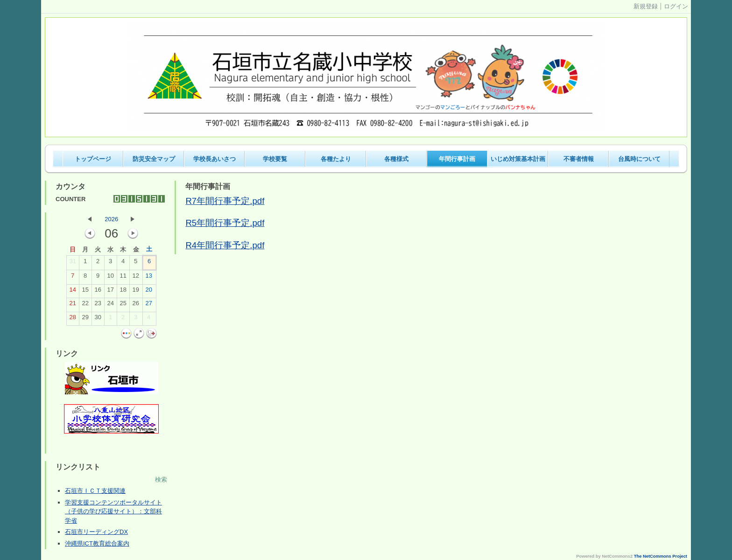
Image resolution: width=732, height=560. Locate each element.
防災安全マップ (154, 159)
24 (110, 305)
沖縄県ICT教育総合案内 (97, 543)
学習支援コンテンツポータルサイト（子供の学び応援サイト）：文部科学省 (113, 511)
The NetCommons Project (661, 556)
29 (85, 319)
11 (123, 278)
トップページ (93, 159)
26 (135, 305)
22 (85, 305)
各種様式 (396, 159)
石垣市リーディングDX (96, 532)
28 (72, 319)
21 (72, 305)
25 (123, 305)
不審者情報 (579, 159)
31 (72, 263)
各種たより (336, 159)
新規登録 (646, 6)
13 (148, 278)
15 (85, 292)
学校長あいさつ (215, 159)
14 (72, 292)
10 (110, 278)
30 (98, 319)
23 (98, 305)
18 (123, 292)
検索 (161, 479)
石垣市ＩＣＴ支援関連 (95, 491)
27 (148, 305)
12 (135, 278)
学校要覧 (275, 159)
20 (148, 292)
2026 (111, 219)
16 (98, 292)
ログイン (676, 6)
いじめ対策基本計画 (518, 159)
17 (110, 292)
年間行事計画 (457, 159)
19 (135, 292)
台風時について (639, 159)
